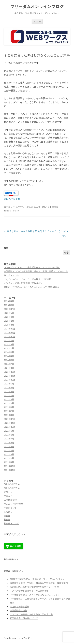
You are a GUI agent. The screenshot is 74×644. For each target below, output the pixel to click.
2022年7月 (9, 439)
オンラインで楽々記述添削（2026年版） (23, 283)
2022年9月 (9, 431)
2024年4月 (9, 356)
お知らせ (8, 492)
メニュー (37, 22)
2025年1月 (9, 325)
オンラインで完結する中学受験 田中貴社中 (31, 614)
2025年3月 (9, 317)
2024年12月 (10, 329)
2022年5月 (9, 446)
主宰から (20, 207)
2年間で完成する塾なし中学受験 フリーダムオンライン (37, 579)
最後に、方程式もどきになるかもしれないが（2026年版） (32, 287)
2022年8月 (9, 435)
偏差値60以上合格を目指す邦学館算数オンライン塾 (35, 587)
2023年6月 (9, 395)
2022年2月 (9, 458)
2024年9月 (9, 340)
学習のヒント (10, 508)
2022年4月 (9, 450)
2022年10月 (10, 427)
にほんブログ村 (12, 199)
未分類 (7, 516)
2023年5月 (9, 399)
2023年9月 (9, 384)
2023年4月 (9, 403)
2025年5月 (9, 313)
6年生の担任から (12, 488)
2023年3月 (9, 407)
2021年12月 (10, 466)
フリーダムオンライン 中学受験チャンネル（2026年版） (32, 267)
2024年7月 (9, 344)
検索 (6, 248)
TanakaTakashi (12, 211)
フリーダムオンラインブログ (37, 6)
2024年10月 (10, 336)
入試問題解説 (10, 500)
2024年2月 (9, 364)
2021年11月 (10, 470)
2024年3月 (9, 360)
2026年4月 (9, 301)
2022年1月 (9, 462)
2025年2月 (9, 321)
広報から (8, 512)
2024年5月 (9, 352)
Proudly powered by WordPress (19, 638)
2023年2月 (9, 411)
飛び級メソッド (11, 523)
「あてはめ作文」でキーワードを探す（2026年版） (29, 279)
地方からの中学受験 (14, 504)
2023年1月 (9, 415)
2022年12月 (10, 419)
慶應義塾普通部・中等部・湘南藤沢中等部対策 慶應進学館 (39, 583)
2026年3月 (9, 305)
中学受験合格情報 (18, 610)
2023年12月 (10, 372)
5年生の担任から (12, 484)
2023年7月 (9, 391)
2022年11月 (10, 423)
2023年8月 (9, 388)
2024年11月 (10, 333)
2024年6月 (9, 348)
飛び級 (7, 519)
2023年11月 (10, 376)
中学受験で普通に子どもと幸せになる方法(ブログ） (35, 595)
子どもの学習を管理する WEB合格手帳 (29, 591)
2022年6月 (9, 443)
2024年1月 (9, 368)
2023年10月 (10, 380)
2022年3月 (9, 454)
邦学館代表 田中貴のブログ (24, 618)
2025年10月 (10, 309)
